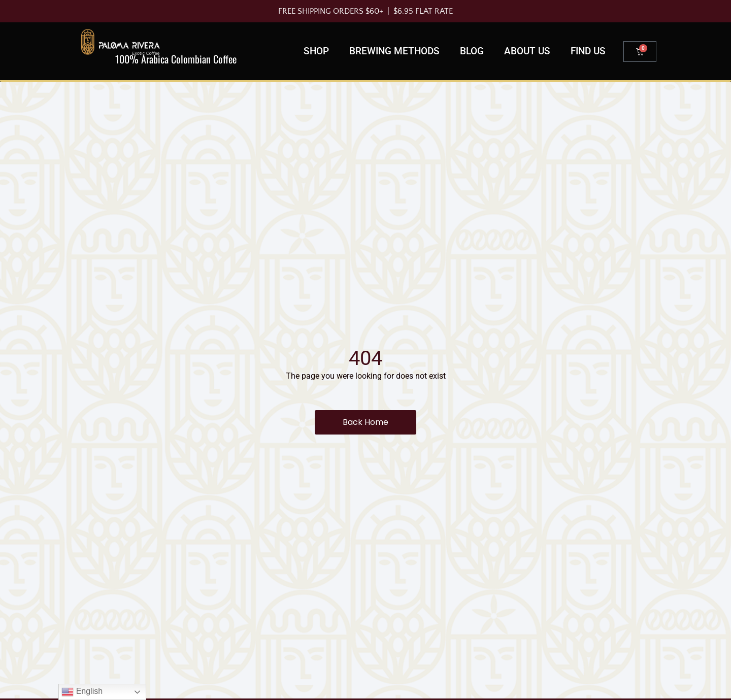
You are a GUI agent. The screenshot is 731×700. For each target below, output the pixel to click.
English (82, 692)
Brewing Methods (394, 51)
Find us (588, 51)
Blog (472, 51)
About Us (527, 51)
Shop (316, 51)
